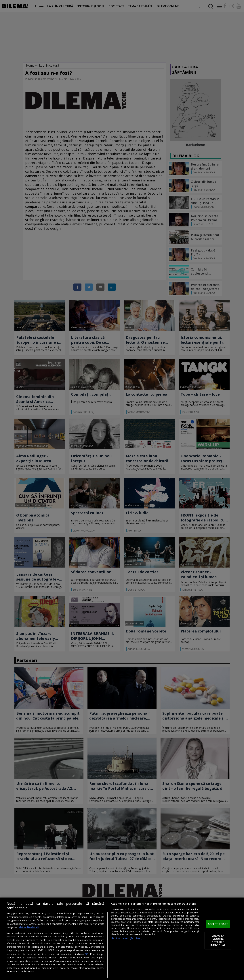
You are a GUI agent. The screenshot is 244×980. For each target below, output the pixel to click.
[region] (122, 939)
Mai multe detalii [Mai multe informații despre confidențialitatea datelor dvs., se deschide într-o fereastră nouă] (29, 927)
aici (87, 954)
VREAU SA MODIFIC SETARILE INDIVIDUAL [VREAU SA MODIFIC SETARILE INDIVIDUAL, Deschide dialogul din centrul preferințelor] (218, 940)
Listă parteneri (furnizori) (127, 938)
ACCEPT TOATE (218, 924)
